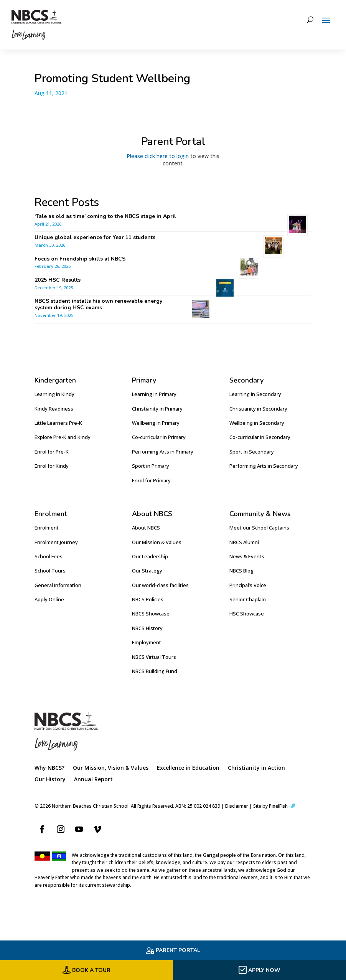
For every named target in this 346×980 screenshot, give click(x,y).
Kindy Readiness (54, 409)
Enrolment (47, 528)
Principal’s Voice (248, 585)
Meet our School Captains (259, 528)
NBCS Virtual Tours (154, 657)
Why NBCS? (49, 768)
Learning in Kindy (54, 394)
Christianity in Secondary (258, 409)
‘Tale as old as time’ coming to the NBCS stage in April (105, 216)
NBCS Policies (148, 599)
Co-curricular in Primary (159, 437)
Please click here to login (158, 156)
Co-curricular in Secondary (260, 437)
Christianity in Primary (157, 409)
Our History (50, 780)
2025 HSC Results (58, 280)
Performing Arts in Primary (163, 452)
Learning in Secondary (255, 394)
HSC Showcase (247, 614)
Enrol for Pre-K (52, 452)
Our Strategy (147, 571)
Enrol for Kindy (52, 466)
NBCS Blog (241, 571)
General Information (58, 585)
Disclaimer (237, 806)
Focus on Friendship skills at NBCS (81, 259)
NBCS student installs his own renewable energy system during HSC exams (98, 304)
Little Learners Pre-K (58, 423)
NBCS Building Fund (155, 671)
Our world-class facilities (160, 585)
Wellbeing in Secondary (257, 423)
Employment (147, 642)
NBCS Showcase (151, 614)
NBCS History (147, 628)
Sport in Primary (151, 466)
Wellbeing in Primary (156, 423)
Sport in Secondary (252, 452)
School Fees (49, 556)
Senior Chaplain (248, 599)
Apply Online (49, 599)
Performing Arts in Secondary (264, 466)
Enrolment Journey (56, 542)
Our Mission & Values (157, 542)
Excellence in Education (188, 768)
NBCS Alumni (244, 542)
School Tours (50, 571)
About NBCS (146, 528)
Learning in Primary (154, 394)
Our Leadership (150, 556)
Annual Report (93, 780)
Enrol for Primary (151, 480)
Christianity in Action (256, 768)
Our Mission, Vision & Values (111, 768)
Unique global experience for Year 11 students (95, 237)
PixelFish (282, 806)
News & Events (247, 556)
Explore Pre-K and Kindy (63, 437)
